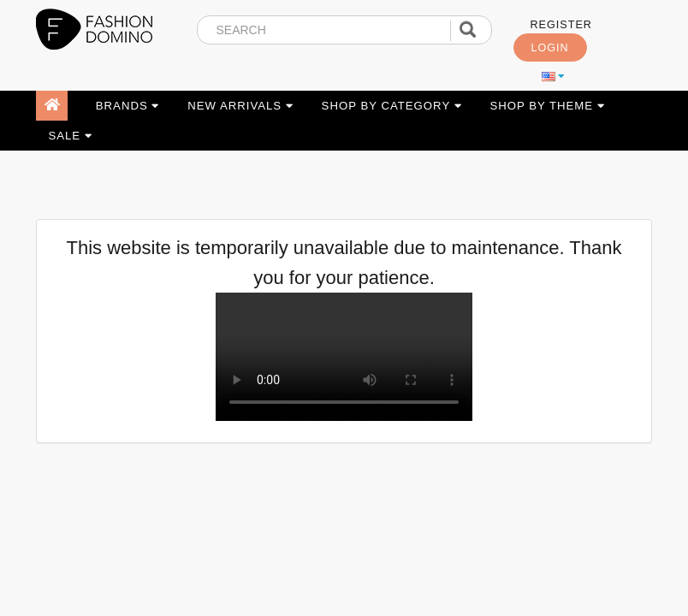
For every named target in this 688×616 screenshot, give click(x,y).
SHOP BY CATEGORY (392, 106)
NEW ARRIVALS (240, 106)
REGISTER (561, 25)
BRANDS (128, 106)
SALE (70, 136)
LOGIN (550, 48)
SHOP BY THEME (547, 106)
